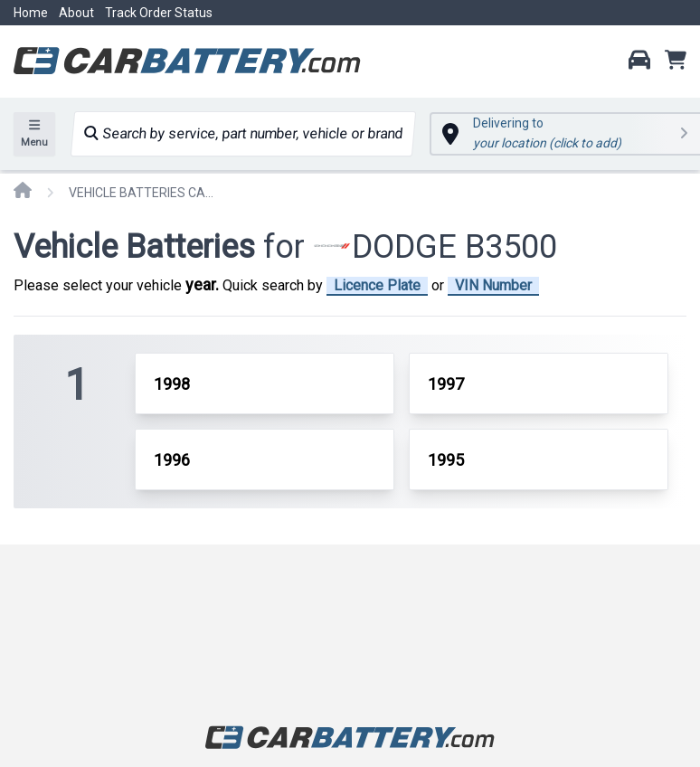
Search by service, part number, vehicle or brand (243, 133)
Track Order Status (159, 13)
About (76, 13)
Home (31, 13)
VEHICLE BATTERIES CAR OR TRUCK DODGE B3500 (141, 193)
